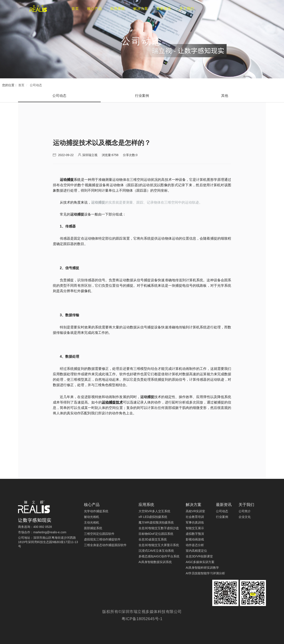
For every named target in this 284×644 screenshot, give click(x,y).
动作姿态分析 (195, 545)
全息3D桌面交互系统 (153, 539)
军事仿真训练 (195, 522)
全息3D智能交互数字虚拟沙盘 (159, 528)
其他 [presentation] (225, 96)
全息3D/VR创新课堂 (199, 556)
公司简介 (245, 511)
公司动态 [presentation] (59, 96)
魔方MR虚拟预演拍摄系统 (156, 522)
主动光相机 (92, 522)
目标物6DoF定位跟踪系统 (156, 534)
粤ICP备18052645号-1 (142, 619)
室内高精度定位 (196, 551)
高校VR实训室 (195, 511)
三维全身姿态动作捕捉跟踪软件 (105, 545)
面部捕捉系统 (93, 528)
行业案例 (222, 517)
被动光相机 (92, 517)
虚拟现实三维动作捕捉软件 (102, 539)
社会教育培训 (195, 517)
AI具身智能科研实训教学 (202, 568)
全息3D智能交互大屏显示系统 (159, 545)
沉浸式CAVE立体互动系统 (156, 551)
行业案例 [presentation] (142, 96)
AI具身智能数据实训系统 (155, 562)
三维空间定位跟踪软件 (99, 534)
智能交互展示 (195, 528)
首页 (21, 85)
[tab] (59, 96)
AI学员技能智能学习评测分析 (205, 573)
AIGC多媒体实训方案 (200, 562)
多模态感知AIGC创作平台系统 (159, 556)
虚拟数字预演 (195, 534)
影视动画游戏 (195, 539)
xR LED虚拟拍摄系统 (153, 517)
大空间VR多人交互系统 (154, 511)
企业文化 (245, 517)
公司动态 (36, 85)
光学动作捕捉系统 (96, 511)
